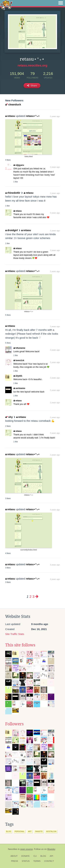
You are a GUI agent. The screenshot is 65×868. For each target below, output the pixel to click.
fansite (39, 831)
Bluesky (51, 849)
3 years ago (55, 510)
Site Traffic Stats (15, 634)
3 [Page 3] (33, 597)
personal (19, 831)
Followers (14, 724)
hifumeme (19, 348)
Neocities (13, 849)
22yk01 (18, 376)
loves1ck (19, 360)
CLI (35, 856)
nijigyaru (19, 165)
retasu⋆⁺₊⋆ (33, 116)
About (14, 856)
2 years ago (55, 116)
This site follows (20, 645)
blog (9, 831)
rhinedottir (13, 193)
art (30, 831)
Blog (43, 856)
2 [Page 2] (30, 597)
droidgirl (12, 230)
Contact (49, 861)
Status (26, 861)
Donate (25, 856)
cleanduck (13, 104)
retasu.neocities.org (32, 65)
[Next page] (37, 597)
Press (15, 861)
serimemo (19, 388)
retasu (10, 116)
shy (9, 417)
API (51, 856)
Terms (37, 861)
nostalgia (51, 831)
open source (27, 849)
